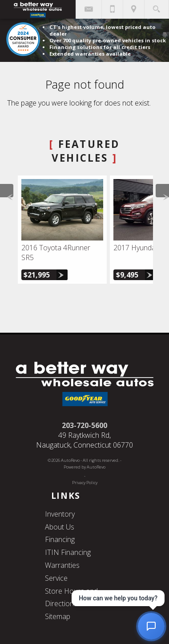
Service (56, 578)
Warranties (62, 565)
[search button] (156, 6)
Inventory (60, 514)
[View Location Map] (134, 9)
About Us (60, 527)
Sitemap (58, 616)
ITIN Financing (68, 552)
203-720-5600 (84, 425)
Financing (60, 539)
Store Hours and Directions (71, 597)
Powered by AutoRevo (84, 467)
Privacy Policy (85, 483)
